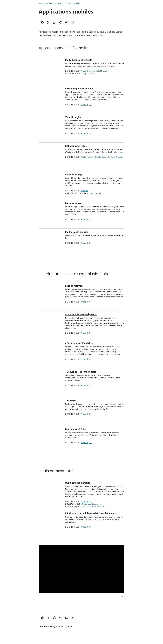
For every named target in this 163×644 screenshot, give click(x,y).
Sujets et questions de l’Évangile (51, 3)
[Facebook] (42, 22)
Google (98, 157)
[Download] (122, 595)
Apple (83, 157)
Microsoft (104, 71)
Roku (113, 157)
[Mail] (67, 22)
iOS (98, 71)
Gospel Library (88, 74)
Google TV (106, 157)
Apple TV (90, 157)
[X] (48, 22)
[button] (82, 569)
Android (84, 71)
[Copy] (73, 22)
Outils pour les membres (93, 504)
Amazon (92, 71)
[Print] (61, 22)
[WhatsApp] (55, 22)
